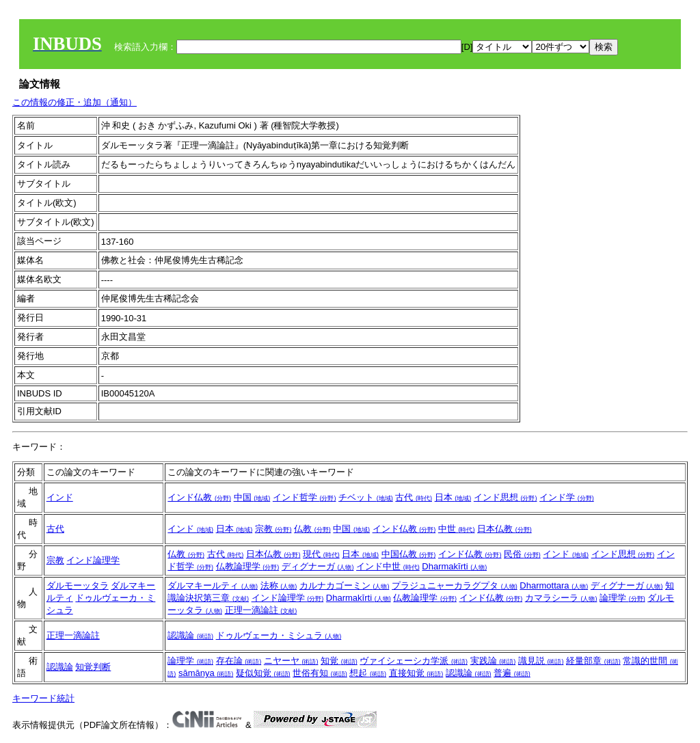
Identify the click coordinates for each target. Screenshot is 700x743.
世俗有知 (320, 673)
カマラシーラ (561, 598)
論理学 (622, 598)
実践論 (493, 661)
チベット (366, 497)
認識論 (190, 635)
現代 (321, 554)
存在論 (239, 661)
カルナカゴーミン (345, 585)
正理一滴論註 (261, 610)
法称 (279, 585)
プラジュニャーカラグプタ (455, 585)
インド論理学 (93, 560)
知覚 (339, 661)
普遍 (512, 673)
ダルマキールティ (213, 585)
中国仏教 (409, 554)
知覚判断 (93, 667)
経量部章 (593, 661)
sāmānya (206, 673)
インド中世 (388, 566)
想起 (368, 673)
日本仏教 (504, 529)
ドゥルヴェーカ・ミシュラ (279, 635)
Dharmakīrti (454, 566)
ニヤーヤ (291, 661)
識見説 (541, 661)
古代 (414, 497)
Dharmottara (554, 585)
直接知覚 (416, 673)
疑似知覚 (263, 673)
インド (60, 497)
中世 (457, 529)
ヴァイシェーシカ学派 (414, 661)
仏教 (312, 529)
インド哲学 (305, 497)
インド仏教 (199, 497)
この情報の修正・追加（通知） (75, 102)
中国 (252, 497)
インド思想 (506, 497)
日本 (453, 497)
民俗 (522, 554)
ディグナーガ (318, 566)
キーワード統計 (43, 698)
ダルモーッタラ (78, 585)
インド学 (567, 497)
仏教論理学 (248, 566)
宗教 (273, 529)
